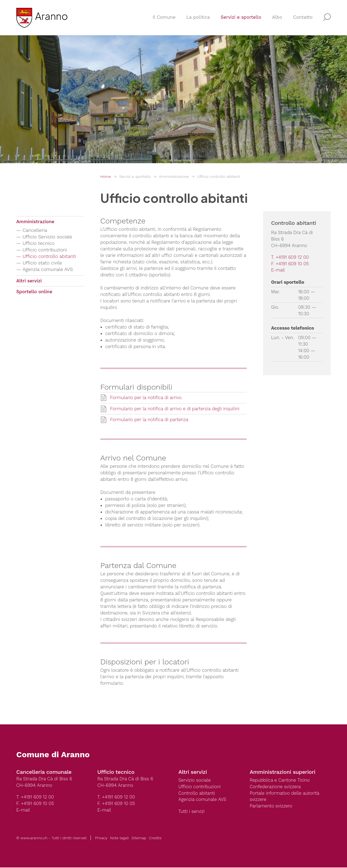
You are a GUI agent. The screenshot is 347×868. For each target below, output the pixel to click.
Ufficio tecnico (39, 243)
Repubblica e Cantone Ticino (280, 781)
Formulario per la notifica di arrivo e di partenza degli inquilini (176, 409)
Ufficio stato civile (43, 263)
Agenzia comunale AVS (49, 269)
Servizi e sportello (241, 18)
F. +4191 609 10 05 (290, 264)
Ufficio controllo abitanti (218, 176)
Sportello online (34, 292)
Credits (155, 838)
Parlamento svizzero (271, 807)
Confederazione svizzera (276, 787)
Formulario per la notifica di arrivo (147, 398)
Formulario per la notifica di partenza (150, 420)
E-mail (278, 270)
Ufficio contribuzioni (46, 250)
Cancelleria (35, 230)
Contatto (303, 18)
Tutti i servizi (192, 812)
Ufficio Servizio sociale (48, 237)
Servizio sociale (195, 781)
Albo (277, 18)
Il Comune (164, 18)
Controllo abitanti (197, 794)
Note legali (119, 838)
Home (106, 176)
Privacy (101, 838)
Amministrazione (174, 176)
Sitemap (139, 838)
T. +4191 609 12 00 (290, 257)
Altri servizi (29, 281)
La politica (198, 18)
